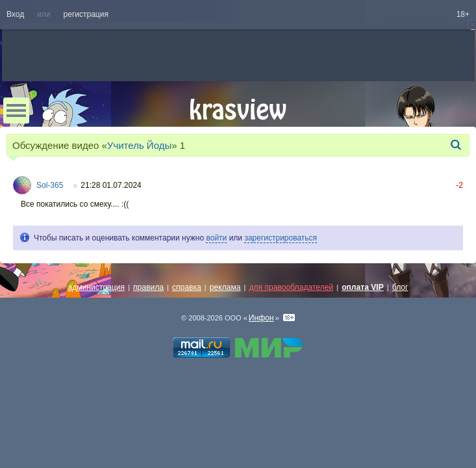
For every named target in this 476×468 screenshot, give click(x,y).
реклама (225, 287)
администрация (97, 287)
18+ (463, 14)
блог (400, 287)
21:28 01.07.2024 (111, 185)
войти (216, 238)
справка (187, 287)
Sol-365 (50, 185)
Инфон (261, 318)
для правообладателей (291, 287)
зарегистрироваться (281, 238)
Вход (15, 14)
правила (148, 287)
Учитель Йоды (139, 145)
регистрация (86, 14)
